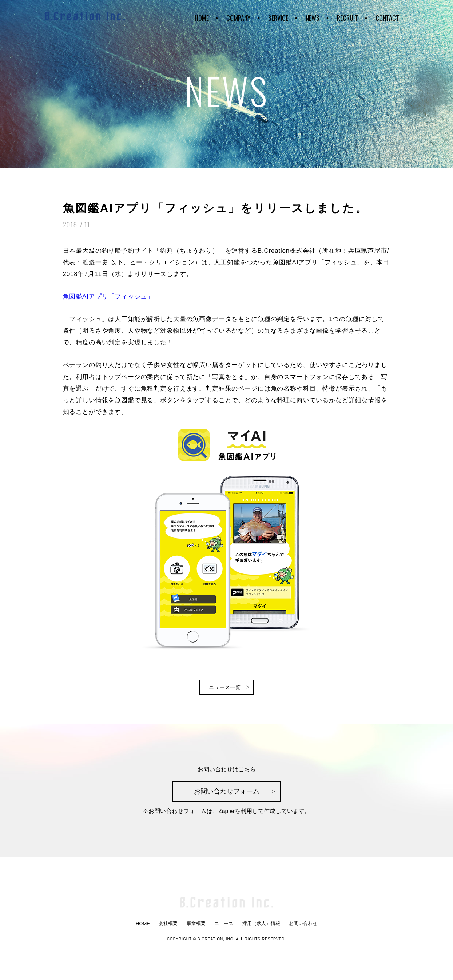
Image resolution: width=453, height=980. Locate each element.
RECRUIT (347, 16)
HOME (202, 16)
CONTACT (387, 16)
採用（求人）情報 (261, 925)
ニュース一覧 (225, 686)
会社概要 (168, 925)
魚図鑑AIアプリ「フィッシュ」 (108, 295)
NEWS (313, 16)
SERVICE (278, 16)
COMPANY (238, 16)
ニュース (224, 925)
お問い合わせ (303, 925)
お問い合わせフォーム (227, 791)
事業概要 (196, 925)
